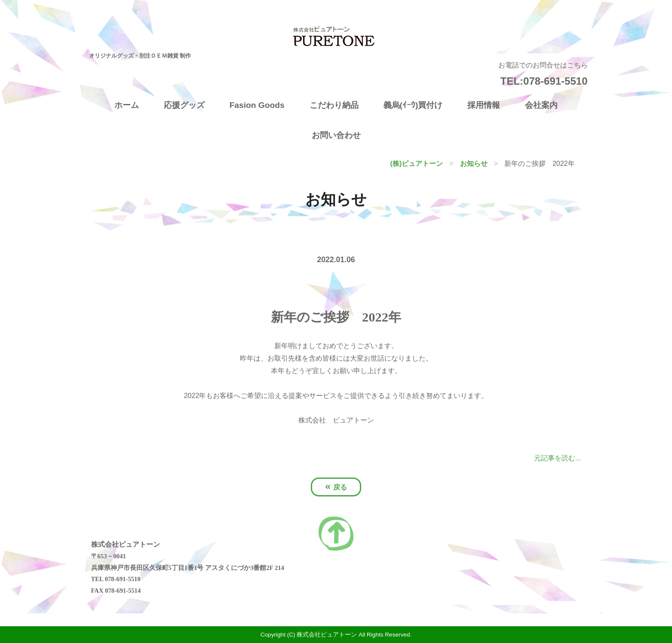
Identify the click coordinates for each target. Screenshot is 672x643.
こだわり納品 (334, 105)
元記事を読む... (557, 458)
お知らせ (474, 164)
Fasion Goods (257, 105)
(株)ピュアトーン (417, 164)
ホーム (127, 105)
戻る (336, 486)
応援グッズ (184, 105)
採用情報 (484, 105)
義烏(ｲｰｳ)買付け (413, 105)
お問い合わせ (336, 135)
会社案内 (541, 105)
